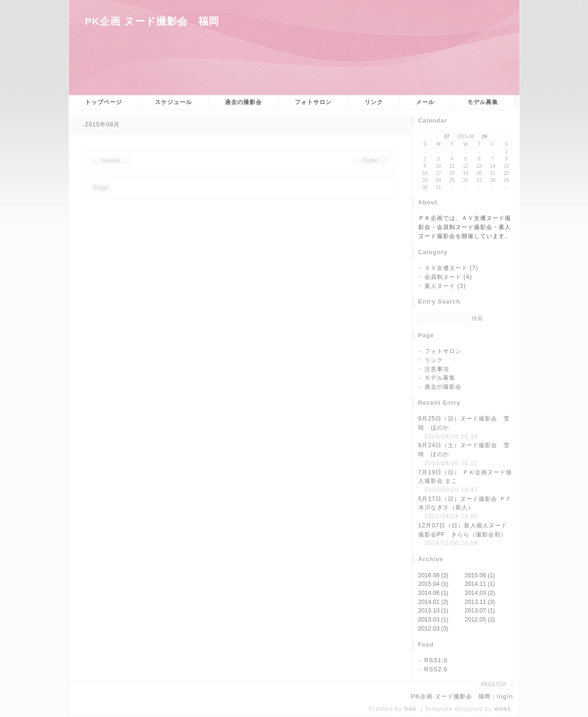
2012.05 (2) (480, 620)
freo (410, 709)
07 (447, 137)
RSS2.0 (436, 669)
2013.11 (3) (480, 602)
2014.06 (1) (434, 593)
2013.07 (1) (480, 611)
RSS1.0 (436, 660)
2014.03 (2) (480, 593)
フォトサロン (313, 102)
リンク (374, 102)
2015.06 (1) (480, 575)
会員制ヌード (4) (448, 277)
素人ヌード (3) (445, 286)
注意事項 (437, 369)
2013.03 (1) (434, 620)
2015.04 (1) (434, 584)
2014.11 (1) (480, 584)
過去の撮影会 (243, 102)
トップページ (104, 102)
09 (484, 137)
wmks (502, 709)
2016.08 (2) (434, 575)
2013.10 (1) (434, 611)
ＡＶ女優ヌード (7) (452, 268)
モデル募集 (483, 102)
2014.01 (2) (434, 602)
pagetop (494, 684)
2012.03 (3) (434, 629)
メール (425, 102)
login (505, 697)
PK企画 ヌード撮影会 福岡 (152, 21)
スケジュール (174, 102)
